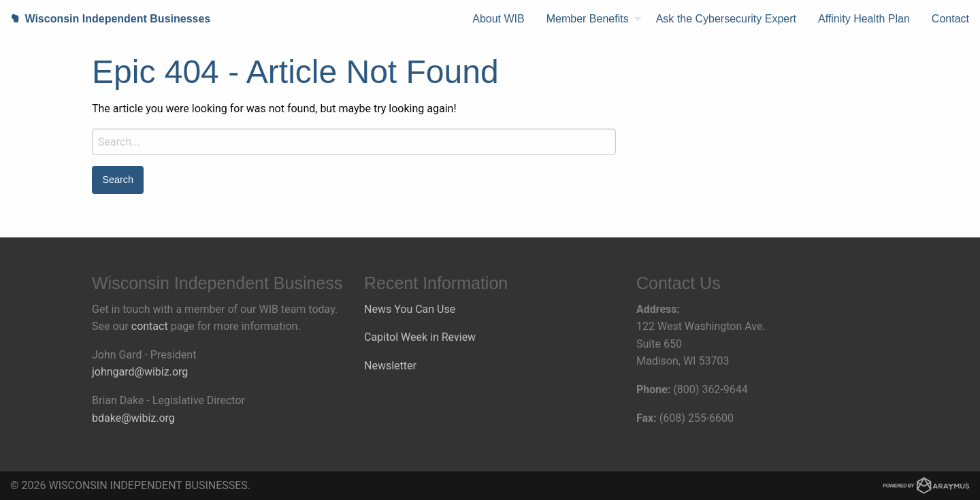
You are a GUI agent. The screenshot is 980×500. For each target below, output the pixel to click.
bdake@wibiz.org (133, 418)
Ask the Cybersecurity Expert (726, 19)
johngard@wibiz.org (140, 372)
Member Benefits (588, 19)
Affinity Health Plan (864, 19)
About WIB (498, 19)
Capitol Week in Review (420, 337)
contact (150, 326)
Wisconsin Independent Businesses (105, 19)
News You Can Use (410, 309)
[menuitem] (498, 19)
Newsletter (390, 366)
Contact (950, 19)
